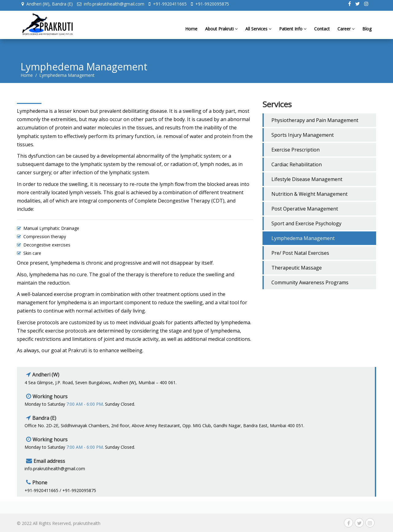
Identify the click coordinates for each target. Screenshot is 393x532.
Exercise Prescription (296, 150)
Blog (367, 33)
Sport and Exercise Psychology (306, 223)
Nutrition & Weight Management (309, 194)
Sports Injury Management (303, 135)
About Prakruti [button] (221, 33)
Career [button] (346, 33)
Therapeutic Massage (297, 268)
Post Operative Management (305, 209)
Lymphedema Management (303, 238)
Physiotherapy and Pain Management (315, 120)
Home (191, 33)
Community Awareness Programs (310, 282)
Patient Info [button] (293, 33)
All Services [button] (258, 33)
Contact (322, 33)
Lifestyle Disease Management (307, 179)
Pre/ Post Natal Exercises (300, 253)
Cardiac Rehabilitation (297, 164)
